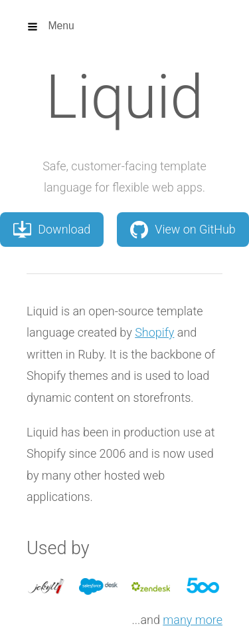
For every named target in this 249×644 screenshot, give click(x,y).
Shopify (154, 332)
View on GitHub (183, 230)
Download (52, 230)
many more (193, 620)
